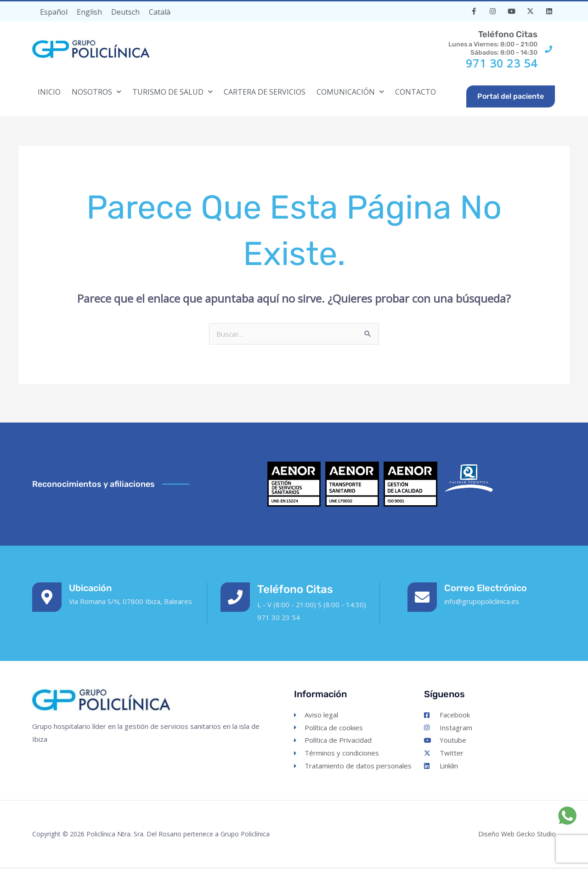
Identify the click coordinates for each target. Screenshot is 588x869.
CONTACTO (416, 92)
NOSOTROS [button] (96, 92)
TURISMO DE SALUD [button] (172, 92)
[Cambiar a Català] (160, 12)
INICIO (49, 92)
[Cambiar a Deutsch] (125, 12)
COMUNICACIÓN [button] (350, 92)
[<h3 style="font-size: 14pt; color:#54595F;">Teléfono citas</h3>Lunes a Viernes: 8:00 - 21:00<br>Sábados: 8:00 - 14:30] (548, 49)
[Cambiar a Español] (54, 12)
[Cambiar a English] (89, 12)
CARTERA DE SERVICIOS (265, 92)
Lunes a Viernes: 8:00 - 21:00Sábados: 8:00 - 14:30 (479, 42)
